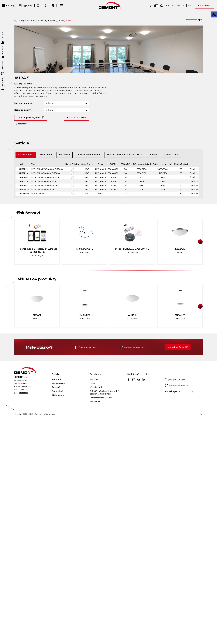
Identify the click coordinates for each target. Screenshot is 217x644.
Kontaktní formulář (178, 355)
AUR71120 (23, 181)
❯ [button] (200, 249)
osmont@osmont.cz (134, 355)
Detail (193, 177)
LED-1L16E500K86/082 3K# (44, 197)
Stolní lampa (58, 403)
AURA (61, 21)
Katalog (21, 21)
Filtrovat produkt (75, 111)
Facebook (3, 84)
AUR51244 (24, 193)
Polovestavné (58, 391)
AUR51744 (24, 185)
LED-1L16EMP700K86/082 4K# (45, 185)
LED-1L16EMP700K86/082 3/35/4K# (47, 177)
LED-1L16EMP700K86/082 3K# (45, 193)
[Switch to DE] (179, 6)
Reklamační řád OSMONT (101, 405)
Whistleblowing (97, 395)
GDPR (92, 391)
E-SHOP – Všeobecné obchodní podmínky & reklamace (104, 400)
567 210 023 (87, 355)
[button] (214, 14)
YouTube (3, 52)
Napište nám (204, 6)
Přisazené (57, 387)
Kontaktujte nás (173, 399)
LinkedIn (3, 37)
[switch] (156, 6)
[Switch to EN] (173, 6)
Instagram (3, 68)
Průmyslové (58, 399)
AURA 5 (69, 21)
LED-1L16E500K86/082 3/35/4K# (46, 181)
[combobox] (67, 97)
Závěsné (56, 395)
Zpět (200, 20)
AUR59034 (24, 197)
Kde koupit (95, 409)
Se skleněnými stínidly (47, 21)
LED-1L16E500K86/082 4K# (44, 189)
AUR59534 (24, 189)
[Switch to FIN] (190, 6)
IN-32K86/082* (38, 201)
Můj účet (94, 387)
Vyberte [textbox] (50, 97)
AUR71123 (23, 177)
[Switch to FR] (184, 6)
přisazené (30, 21)
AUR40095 (24, 201)
